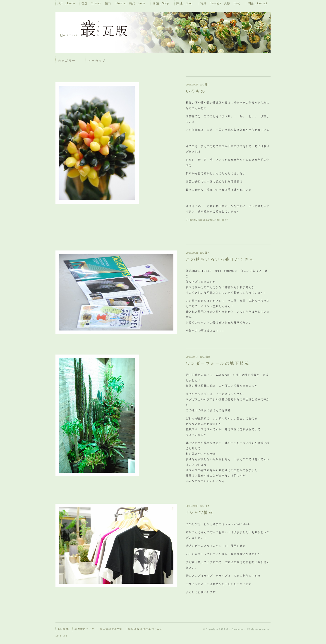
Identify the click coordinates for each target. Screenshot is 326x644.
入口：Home (66, 3)
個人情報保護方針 (111, 629)
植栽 (207, 357)
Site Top (62, 636)
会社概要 (63, 629)
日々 (207, 85)
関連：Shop (184, 3)
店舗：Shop (161, 3)
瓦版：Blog (232, 3)
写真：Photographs (211, 4)
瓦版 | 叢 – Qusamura (94, 30)
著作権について (85, 629)
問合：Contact (257, 3)
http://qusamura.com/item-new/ (207, 220)
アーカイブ (97, 61)
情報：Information (116, 4)
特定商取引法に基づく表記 (145, 629)
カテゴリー (67, 61)
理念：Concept (91, 3)
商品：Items (137, 3)
